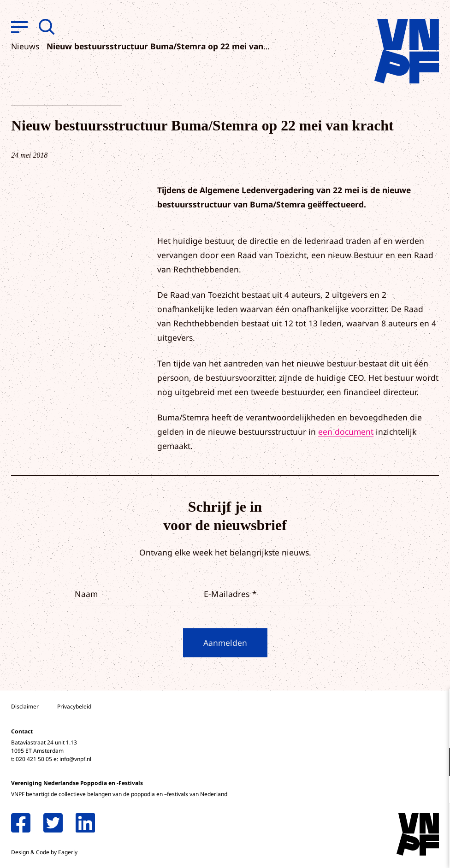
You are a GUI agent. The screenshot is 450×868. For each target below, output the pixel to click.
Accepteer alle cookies (372, 824)
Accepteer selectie (372, 851)
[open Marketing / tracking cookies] (435, 791)
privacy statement (405, 732)
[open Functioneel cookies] (435, 763)
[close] (436, 705)
